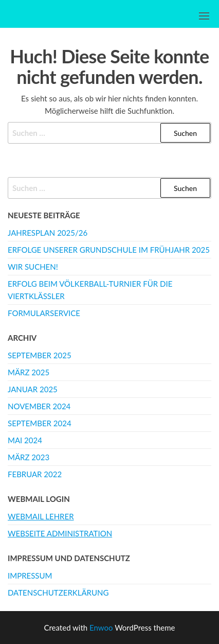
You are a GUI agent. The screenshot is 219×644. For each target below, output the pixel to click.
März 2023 (29, 457)
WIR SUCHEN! (33, 267)
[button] (204, 16)
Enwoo (101, 628)
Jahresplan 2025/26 (48, 233)
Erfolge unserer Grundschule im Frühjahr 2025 (109, 250)
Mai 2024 (25, 440)
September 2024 (40, 423)
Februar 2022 (35, 474)
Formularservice (44, 313)
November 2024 (39, 406)
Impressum (30, 576)
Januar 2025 (33, 389)
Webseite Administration (60, 533)
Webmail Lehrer (41, 516)
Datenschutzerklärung (58, 593)
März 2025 (29, 372)
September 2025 (40, 355)
